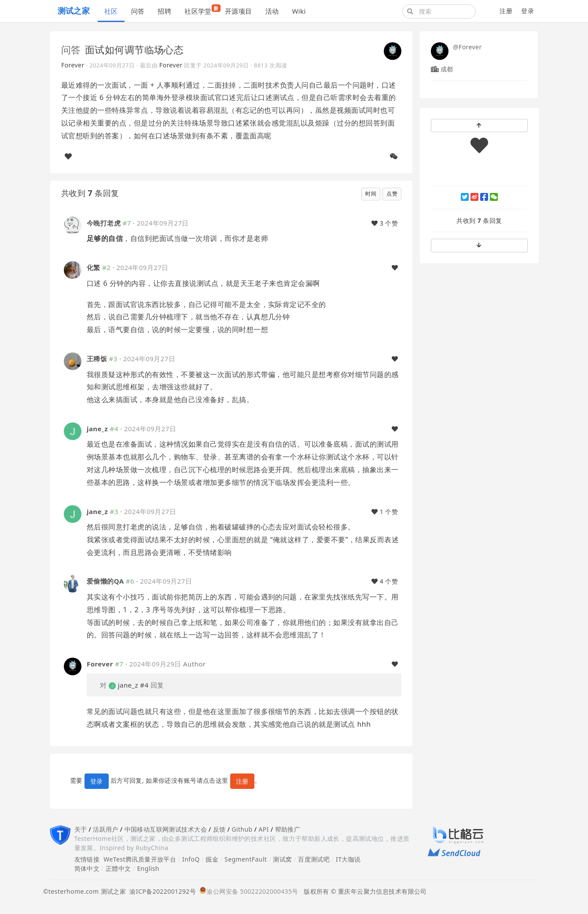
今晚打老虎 (104, 223)
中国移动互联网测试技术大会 (166, 829)
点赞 (392, 194)
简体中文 (87, 868)
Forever (73, 65)
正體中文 (118, 868)
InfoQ (191, 859)
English (148, 868)
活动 (272, 11)
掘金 (212, 859)
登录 (527, 11)
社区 (111, 11)
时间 (371, 194)
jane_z (97, 429)
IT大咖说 (348, 859)
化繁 (94, 267)
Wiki (299, 11)
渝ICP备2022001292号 (161, 891)
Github (242, 829)
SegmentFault (246, 859)
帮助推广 (288, 829)
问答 (138, 11)
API (263, 829)
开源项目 (239, 11)
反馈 (219, 829)
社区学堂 (201, 10)
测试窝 (282, 859)
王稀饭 (97, 359)
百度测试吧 (314, 859)
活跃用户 (106, 829)
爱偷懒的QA (105, 581)
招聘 (164, 11)
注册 (506, 11)
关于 (81, 829)
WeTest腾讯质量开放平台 (140, 859)
